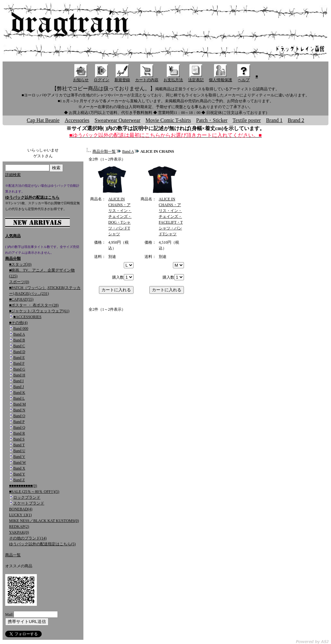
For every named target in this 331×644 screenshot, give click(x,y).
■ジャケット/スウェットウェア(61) (39, 311)
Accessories (77, 120)
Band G (19, 369)
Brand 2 (296, 120)
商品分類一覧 (104, 151)
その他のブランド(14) (28, 538)
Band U (19, 451)
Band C (19, 346)
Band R (19, 433)
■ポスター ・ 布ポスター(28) (34, 305)
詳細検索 (13, 175)
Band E (19, 358)
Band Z (19, 480)
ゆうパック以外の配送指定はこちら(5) (42, 544)
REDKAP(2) (19, 527)
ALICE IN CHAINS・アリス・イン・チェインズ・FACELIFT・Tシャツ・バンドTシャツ (171, 217)
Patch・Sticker (212, 120)
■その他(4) (18, 323)
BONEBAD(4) (21, 509)
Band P (19, 422)
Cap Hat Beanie (43, 120)
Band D (19, 352)
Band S (19, 439)
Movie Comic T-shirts (168, 120)
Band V (19, 457)
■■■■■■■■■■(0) (23, 486)
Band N (19, 410)
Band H (19, 375)
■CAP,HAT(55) (21, 299)
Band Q (19, 427)
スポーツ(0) (19, 282)
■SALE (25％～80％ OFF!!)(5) (34, 492)
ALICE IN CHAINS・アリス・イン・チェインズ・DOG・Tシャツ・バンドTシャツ (120, 217)
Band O (19, 416)
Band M (20, 404)
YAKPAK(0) (19, 532)
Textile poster (247, 120)
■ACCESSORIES (27, 317)
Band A (19, 334)
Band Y (19, 474)
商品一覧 (13, 555)
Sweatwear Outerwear (118, 120)
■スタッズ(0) (20, 264)
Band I (18, 381)
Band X (19, 468)
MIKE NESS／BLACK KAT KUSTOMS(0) (44, 521)
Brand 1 (274, 120)
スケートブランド (29, 503)
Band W (20, 462)
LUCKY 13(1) (20, 515)
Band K (19, 393)
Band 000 (21, 328)
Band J (19, 387)
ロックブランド (27, 497)
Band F (19, 363)
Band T (19, 445)
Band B (19, 340)
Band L (19, 398)
